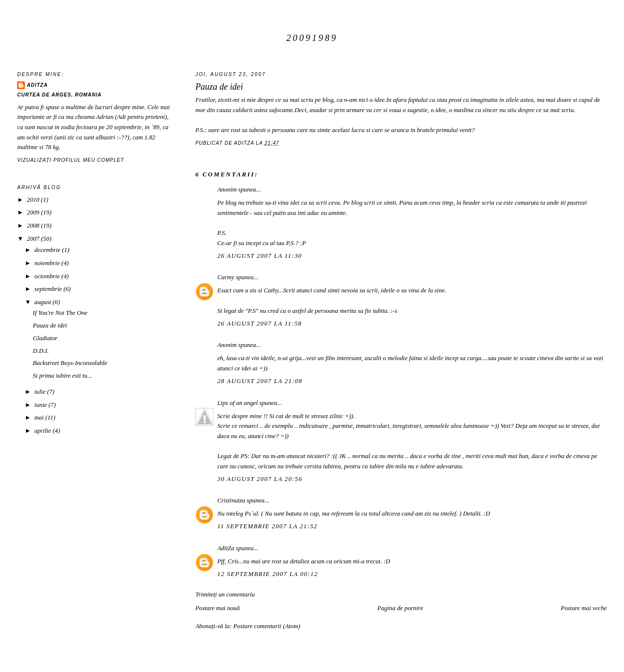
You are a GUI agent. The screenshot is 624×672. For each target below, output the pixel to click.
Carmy (226, 277)
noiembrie (48, 263)
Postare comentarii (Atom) (266, 626)
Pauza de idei (50, 326)
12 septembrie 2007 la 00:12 (268, 574)
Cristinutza (231, 500)
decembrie (49, 250)
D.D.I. (41, 351)
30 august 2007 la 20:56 (260, 479)
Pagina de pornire (400, 608)
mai (40, 418)
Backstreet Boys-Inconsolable (70, 363)
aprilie (44, 431)
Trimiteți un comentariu (225, 595)
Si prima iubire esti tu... (62, 376)
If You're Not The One (60, 313)
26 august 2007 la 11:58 (260, 324)
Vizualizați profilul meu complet (71, 160)
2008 (34, 226)
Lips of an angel (238, 403)
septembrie (49, 289)
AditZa (226, 548)
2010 (34, 200)
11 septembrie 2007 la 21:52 (268, 526)
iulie (41, 392)
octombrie (48, 276)
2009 (34, 212)
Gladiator (45, 338)
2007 (34, 239)
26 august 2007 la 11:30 (260, 256)
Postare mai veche (584, 608)
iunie (42, 405)
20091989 (312, 38)
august (44, 302)
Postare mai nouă (218, 608)
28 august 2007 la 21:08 (260, 381)
